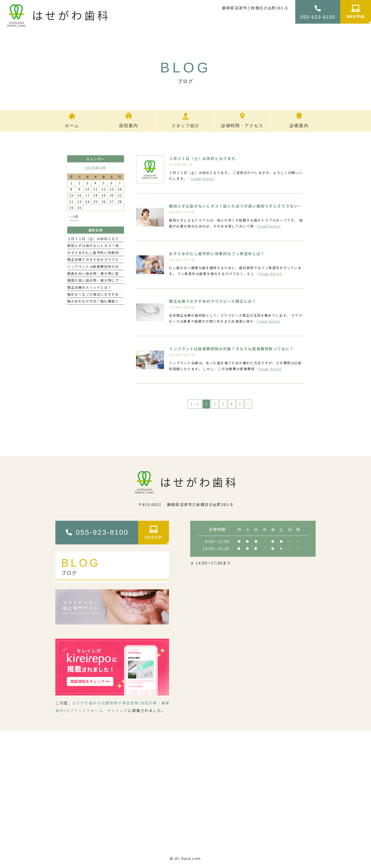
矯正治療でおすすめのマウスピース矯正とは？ (213, 301)
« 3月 (74, 216)
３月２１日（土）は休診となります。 (204, 158)
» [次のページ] (248, 404)
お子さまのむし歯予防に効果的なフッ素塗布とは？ (217, 254)
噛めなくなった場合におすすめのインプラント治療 (110, 294)
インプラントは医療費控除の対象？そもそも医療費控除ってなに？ (231, 349)
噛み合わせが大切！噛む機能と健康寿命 (100, 301)
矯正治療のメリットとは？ (89, 287)
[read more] (203, 178)
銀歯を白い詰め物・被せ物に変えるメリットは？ (108, 273)
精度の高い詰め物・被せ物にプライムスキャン (106, 280)
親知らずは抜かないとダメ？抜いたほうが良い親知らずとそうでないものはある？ (246, 206)
